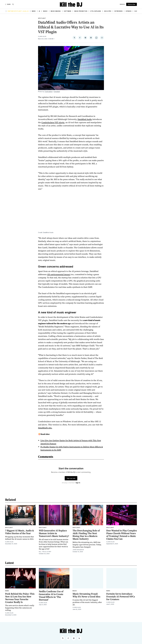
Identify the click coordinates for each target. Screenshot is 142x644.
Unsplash (57, 92)
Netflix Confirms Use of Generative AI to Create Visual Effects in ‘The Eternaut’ (51, 596)
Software (67, 11)
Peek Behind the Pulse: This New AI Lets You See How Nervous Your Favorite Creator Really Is (20, 598)
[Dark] (8, 4)
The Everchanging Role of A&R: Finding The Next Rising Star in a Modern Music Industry (86, 535)
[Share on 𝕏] (74, 38)
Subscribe (132, 4)
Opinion (128, 11)
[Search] (13, 4)
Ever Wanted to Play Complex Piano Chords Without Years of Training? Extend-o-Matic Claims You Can (122, 535)
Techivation (49, 92)
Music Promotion (81, 11)
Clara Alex (42, 36)
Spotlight (42, 18)
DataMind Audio (85, 119)
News (34, 11)
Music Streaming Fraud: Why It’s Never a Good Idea (86, 595)
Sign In (122, 4)
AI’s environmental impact (59, 274)
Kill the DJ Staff (45, 552)
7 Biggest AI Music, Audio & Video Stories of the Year (20, 532)
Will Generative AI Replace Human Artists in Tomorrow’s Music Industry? (54, 533)
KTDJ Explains (96, 11)
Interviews (118, 11)
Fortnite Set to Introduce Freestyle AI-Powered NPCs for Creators (121, 597)
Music (45, 11)
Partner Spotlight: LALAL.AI (18, 11)
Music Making (56, 11)
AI (39, 11)
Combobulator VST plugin (53, 122)
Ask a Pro (108, 11)
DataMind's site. (45, 428)
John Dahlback (78, 550)
